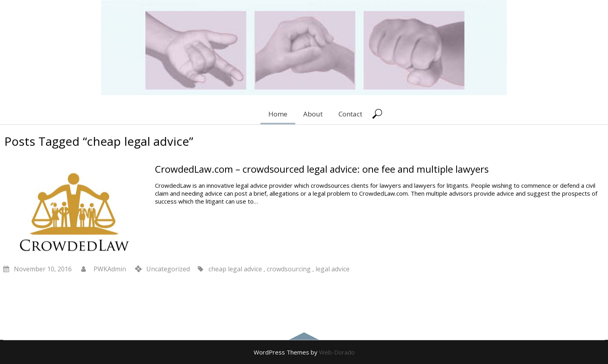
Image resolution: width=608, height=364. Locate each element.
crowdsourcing (289, 269)
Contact (350, 114)
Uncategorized (168, 269)
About (313, 114)
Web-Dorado (337, 352)
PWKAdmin (110, 269)
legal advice (333, 269)
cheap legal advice (235, 269)
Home (278, 114)
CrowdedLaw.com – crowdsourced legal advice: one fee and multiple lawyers (322, 169)
